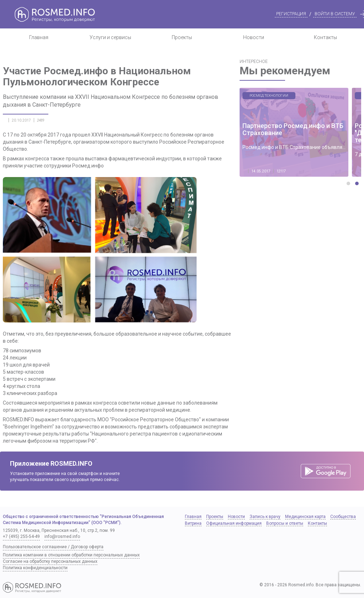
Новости (254, 37)
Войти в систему (335, 14)
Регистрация (291, 14)
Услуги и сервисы (110, 37)
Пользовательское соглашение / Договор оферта (53, 547)
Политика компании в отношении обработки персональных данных (71, 555)
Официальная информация (234, 523)
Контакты (325, 37)
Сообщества (343, 517)
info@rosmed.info (62, 536)
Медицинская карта (305, 517)
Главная (39, 37)
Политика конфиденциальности (35, 568)
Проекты (182, 37)
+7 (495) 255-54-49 (21, 536)
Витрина (193, 523)
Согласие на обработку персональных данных (50, 561)
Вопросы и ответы (285, 523)
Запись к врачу (265, 517)
